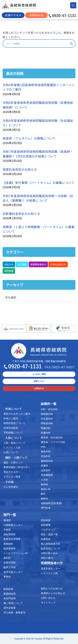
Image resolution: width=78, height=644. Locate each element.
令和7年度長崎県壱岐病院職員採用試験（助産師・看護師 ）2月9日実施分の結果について (38, 154)
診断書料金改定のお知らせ (21, 214)
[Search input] (37, 44)
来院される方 (13, 404)
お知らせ (9, 264)
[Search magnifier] (71, 44)
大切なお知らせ (58, 264)
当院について (50, 515)
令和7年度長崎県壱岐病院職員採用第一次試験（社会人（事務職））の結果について (38, 198)
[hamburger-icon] (73, 5)
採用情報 (9, 271)
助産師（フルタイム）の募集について (29, 138)
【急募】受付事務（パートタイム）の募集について (38, 183)
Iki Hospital (37, 639)
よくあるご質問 (14, 618)
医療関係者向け (38, 264)
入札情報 (22, 264)
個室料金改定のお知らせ (20, 169)
